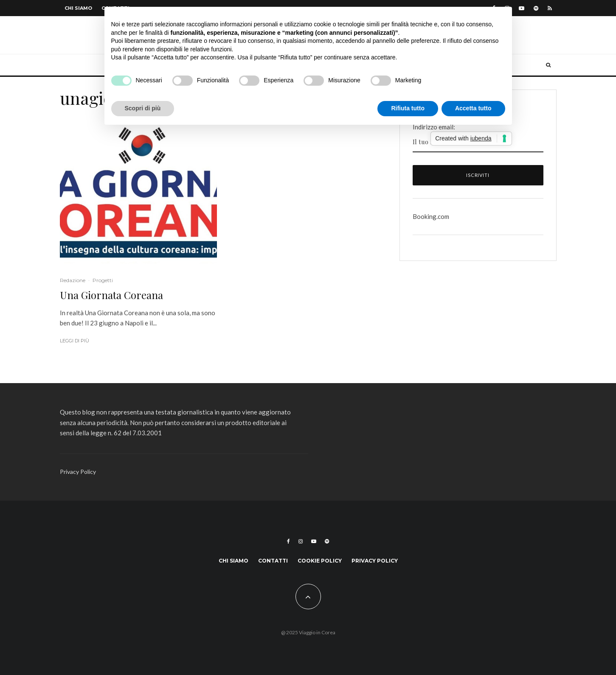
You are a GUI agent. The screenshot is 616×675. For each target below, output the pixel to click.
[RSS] (550, 8)
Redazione (73, 280)
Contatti (273, 561)
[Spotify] (536, 8)
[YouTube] (522, 8)
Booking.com (431, 216)
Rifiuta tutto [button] (408, 108)
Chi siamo (78, 8)
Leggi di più (75, 341)
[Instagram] (301, 541)
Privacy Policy (78, 472)
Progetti (103, 280)
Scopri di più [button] (143, 108)
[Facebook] (288, 541)
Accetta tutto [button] (473, 108)
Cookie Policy (320, 561)
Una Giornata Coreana (111, 295)
